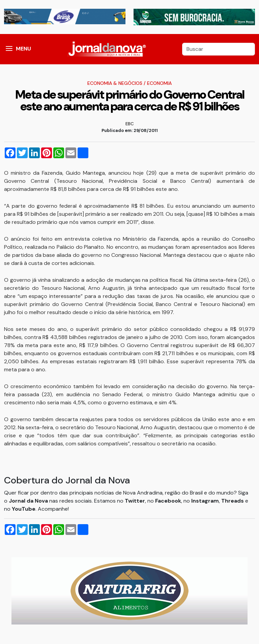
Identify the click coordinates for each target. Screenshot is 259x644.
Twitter (135, 501)
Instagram (205, 501)
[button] (9, 49)
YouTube (24, 509)
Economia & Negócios (115, 83)
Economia (159, 83)
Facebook (168, 501)
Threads (233, 501)
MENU (23, 49)
